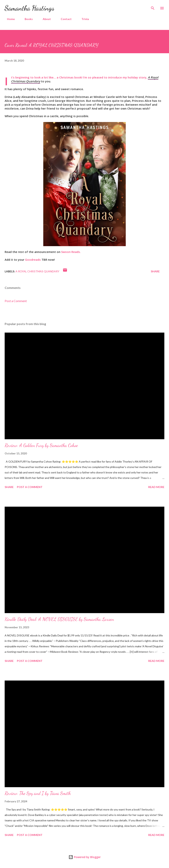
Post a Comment (16, 301)
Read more (156, 487)
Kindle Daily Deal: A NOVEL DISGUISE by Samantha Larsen (59, 619)
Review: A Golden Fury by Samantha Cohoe (41, 445)
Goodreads (33, 260)
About (44, 19)
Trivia (83, 19)
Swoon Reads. (71, 252)
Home (9, 19)
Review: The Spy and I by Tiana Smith (38, 793)
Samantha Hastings (29, 8)
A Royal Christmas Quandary (37, 271)
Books (26, 19)
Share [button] (155, 271)
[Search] (153, 7)
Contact (64, 19)
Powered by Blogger (85, 857)
